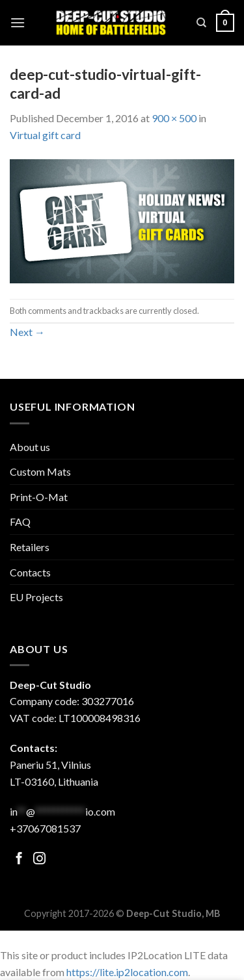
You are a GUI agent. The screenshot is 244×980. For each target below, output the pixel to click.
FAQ (20, 522)
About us (30, 447)
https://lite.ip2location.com (127, 972)
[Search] (201, 23)
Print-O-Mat (39, 497)
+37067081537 (45, 828)
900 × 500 (174, 118)
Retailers (30, 547)
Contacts (30, 572)
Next (27, 332)
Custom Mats (40, 471)
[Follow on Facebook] (19, 859)
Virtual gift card (45, 135)
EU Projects (36, 597)
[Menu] (18, 22)
